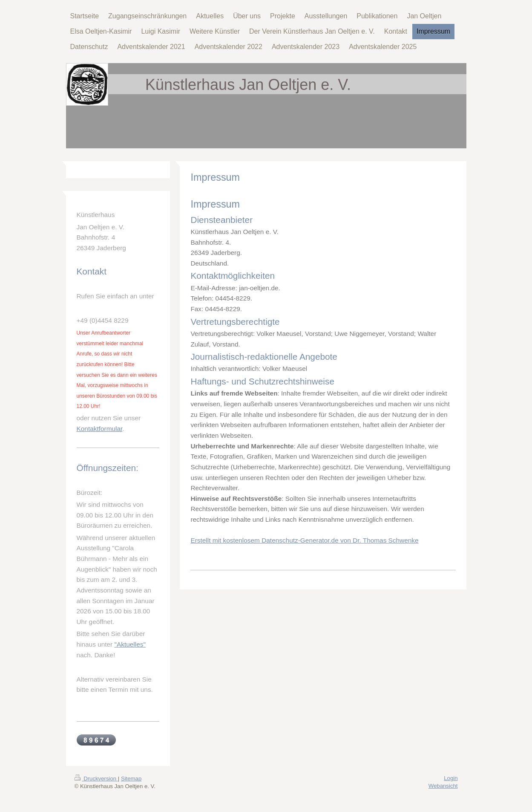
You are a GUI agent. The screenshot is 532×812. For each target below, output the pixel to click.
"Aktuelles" (130, 644)
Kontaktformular (100, 429)
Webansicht (443, 786)
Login (451, 778)
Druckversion (96, 779)
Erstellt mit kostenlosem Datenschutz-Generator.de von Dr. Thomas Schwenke (304, 540)
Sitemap (131, 779)
